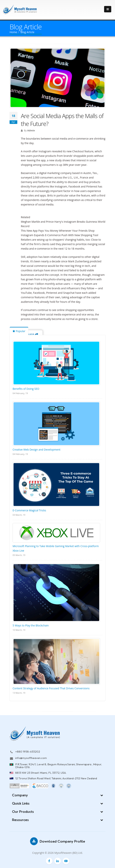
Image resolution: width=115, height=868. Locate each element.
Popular (19, 331)
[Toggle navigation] (108, 9)
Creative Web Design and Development (37, 450)
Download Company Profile (58, 841)
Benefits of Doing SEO (26, 389)
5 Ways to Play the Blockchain (31, 625)
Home (13, 32)
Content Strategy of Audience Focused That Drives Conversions (51, 688)
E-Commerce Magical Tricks (29, 510)
